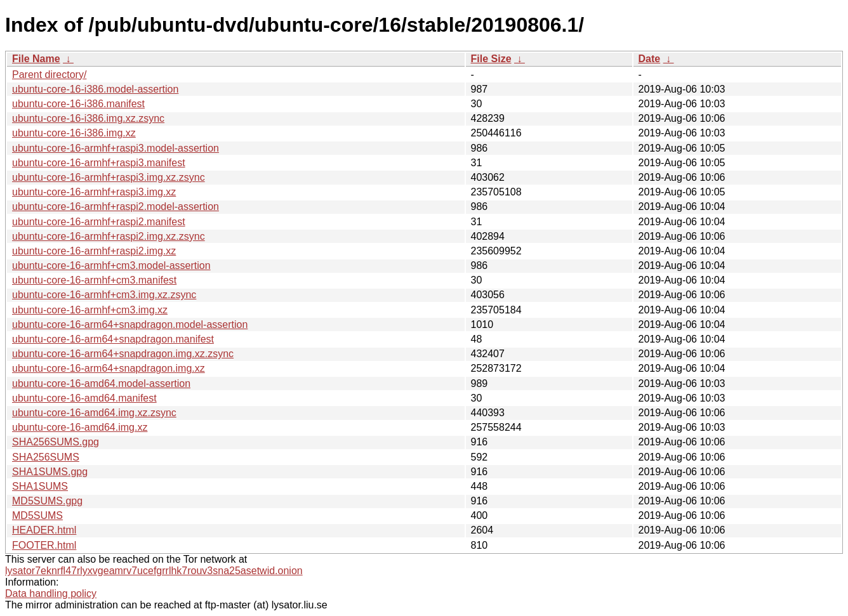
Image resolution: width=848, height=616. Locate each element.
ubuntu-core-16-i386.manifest (78, 104)
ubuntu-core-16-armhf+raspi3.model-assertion (116, 148)
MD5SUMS (37, 515)
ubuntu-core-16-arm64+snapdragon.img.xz (109, 368)
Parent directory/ (49, 75)
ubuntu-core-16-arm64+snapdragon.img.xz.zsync (123, 354)
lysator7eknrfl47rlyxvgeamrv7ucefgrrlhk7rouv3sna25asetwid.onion (154, 571)
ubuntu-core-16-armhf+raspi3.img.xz (94, 192)
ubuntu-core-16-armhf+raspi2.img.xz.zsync (109, 236)
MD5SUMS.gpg (47, 501)
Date (650, 59)
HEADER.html (44, 530)
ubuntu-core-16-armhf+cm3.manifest (94, 280)
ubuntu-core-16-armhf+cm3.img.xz (90, 310)
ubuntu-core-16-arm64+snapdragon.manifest (113, 339)
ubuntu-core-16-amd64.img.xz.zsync (94, 413)
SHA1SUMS (40, 486)
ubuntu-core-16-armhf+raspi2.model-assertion (116, 206)
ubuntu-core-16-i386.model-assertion (95, 89)
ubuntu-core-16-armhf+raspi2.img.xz (94, 251)
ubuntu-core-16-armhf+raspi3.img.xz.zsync (109, 177)
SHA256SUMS (46, 457)
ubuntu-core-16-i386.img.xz (74, 133)
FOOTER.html (44, 545)
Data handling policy (51, 593)
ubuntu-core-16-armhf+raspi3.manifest (99, 163)
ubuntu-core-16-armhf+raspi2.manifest (99, 222)
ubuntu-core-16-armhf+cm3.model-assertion (111, 265)
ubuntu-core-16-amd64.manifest (84, 398)
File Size (491, 59)
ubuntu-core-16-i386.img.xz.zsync (88, 118)
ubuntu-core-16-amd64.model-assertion (101, 383)
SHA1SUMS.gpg (50, 472)
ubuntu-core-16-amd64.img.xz (80, 427)
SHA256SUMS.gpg (56, 442)
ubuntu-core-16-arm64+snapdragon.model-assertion (130, 324)
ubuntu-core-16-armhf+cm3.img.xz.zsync (104, 295)
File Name (36, 59)
